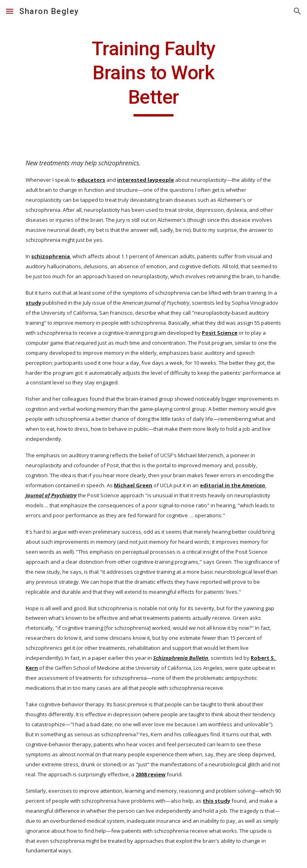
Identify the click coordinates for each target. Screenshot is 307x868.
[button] (10, 11)
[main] (153, 77)
